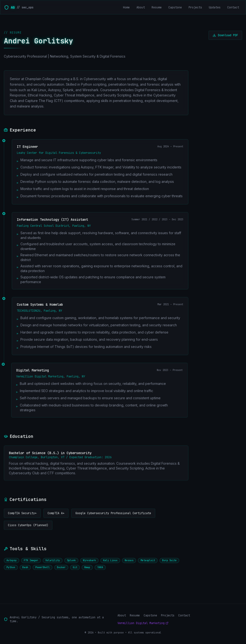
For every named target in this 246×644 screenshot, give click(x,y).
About (122, 615)
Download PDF (225, 36)
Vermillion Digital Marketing (143, 623)
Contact (184, 615)
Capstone (150, 615)
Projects (168, 615)
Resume (135, 615)
